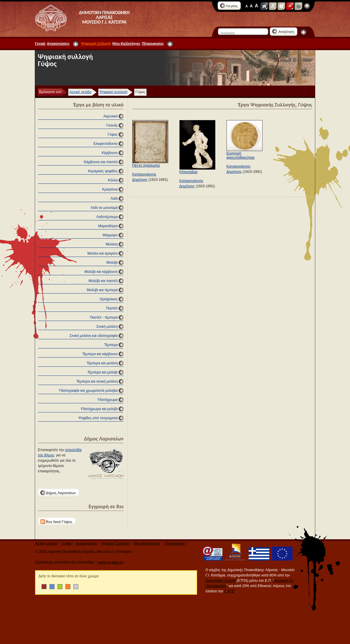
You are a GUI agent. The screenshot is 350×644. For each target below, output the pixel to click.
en (298, 6)
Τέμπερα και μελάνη (102, 363)
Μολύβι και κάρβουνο (101, 272)
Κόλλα (113, 180)
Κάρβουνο (110, 153)
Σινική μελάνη (107, 327)
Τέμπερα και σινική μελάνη (97, 381)
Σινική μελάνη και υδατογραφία (94, 336)
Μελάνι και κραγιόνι (103, 253)
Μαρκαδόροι (108, 226)
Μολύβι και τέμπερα (102, 290)
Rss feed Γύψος (56, 522)
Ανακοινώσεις (58, 44)
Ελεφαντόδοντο (105, 144)
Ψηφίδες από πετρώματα (98, 418)
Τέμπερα (111, 345)
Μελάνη (112, 244)
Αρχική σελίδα (80, 92)
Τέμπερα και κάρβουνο (100, 354)
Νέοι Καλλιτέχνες (126, 44)
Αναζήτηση (283, 31)
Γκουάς (112, 125)
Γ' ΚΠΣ (230, 591)
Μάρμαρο (110, 235)
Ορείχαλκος (109, 299)
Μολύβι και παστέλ (103, 281)
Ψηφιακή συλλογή (113, 92)
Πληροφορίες (153, 44)
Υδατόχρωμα (107, 400)
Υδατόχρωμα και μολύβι (99, 409)
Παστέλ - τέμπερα (104, 317)
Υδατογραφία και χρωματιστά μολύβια (88, 391)
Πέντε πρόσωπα (146, 165)
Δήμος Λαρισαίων (58, 493)
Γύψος (113, 135)
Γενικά (40, 44)
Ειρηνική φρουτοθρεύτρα (241, 155)
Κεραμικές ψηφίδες (103, 171)
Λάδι (114, 199)
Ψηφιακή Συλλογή (96, 44)
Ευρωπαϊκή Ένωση (221, 581)
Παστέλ (112, 308)
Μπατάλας (189, 172)
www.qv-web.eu (111, 562)
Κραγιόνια (110, 189)
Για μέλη (229, 6)
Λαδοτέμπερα (107, 217)
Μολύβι (112, 263)
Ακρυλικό (111, 116)
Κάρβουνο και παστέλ (101, 162)
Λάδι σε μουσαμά (104, 208)
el (290, 6)
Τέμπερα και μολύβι (102, 372)
